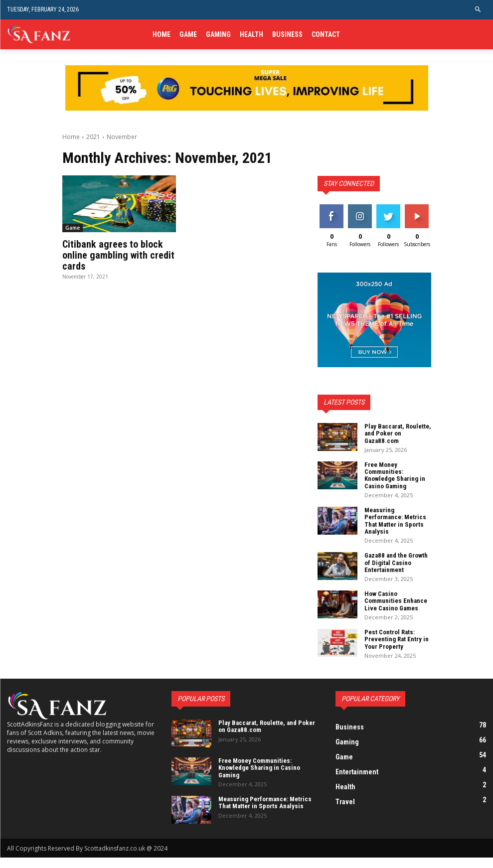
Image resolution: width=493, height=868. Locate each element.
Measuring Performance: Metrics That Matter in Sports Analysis (395, 521)
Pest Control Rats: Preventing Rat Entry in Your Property (397, 639)
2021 (93, 137)
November (122, 137)
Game (73, 228)
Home (71, 137)
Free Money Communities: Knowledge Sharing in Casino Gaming (395, 475)
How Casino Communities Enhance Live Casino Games (396, 601)
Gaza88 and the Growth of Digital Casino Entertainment (396, 563)
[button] (478, 10)
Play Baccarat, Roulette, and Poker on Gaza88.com (398, 434)
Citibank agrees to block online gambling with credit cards (118, 255)
